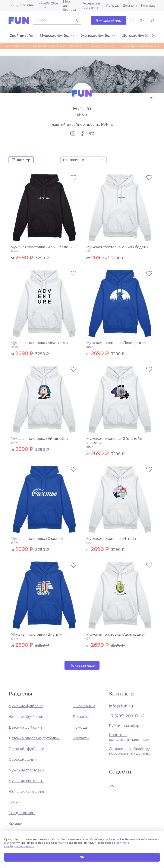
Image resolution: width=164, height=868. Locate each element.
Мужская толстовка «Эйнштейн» (40, 439)
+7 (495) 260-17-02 (48, 5)
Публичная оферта (126, 726)
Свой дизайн (21, 36)
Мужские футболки (57, 36)
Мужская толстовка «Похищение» (116, 343)
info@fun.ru (121, 706)
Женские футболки (98, 36)
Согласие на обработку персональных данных (129, 751)
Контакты (148, 6)
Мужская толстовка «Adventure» (39, 343)
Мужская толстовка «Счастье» (37, 539)
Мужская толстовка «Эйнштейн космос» (114, 441)
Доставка (130, 6)
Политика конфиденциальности (129, 737)
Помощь (112, 6)
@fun (14, 251)
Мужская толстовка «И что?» (111, 539)
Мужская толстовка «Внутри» (37, 634)
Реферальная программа (92, 5)
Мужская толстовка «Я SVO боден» (42, 247)
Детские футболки (139, 36)
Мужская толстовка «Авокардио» (116, 634)
